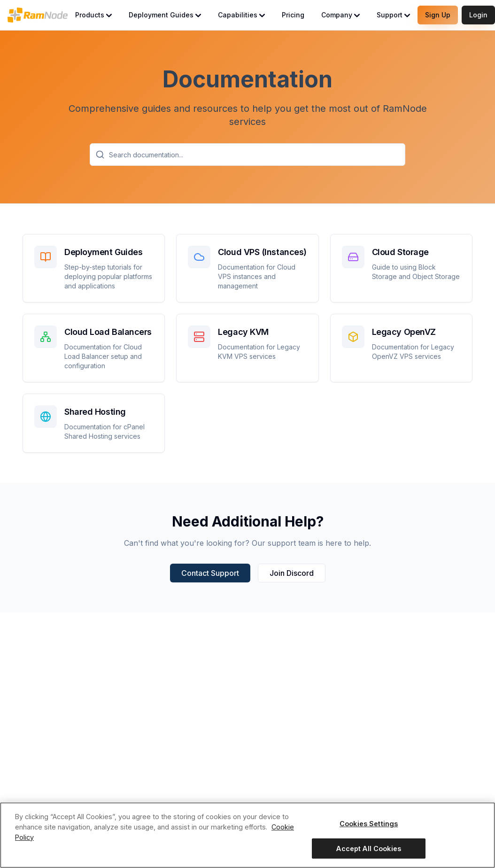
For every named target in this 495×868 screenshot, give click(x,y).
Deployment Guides (165, 15)
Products (93, 15)
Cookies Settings (369, 824)
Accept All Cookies (369, 849)
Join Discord (292, 573)
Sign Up (438, 15)
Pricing (293, 15)
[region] (247, 835)
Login (478, 15)
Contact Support (210, 573)
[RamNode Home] (38, 15)
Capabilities (241, 15)
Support (393, 15)
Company (340, 15)
